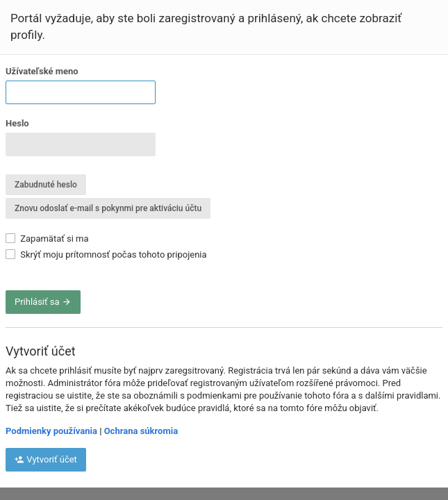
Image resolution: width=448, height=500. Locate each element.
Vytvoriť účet (46, 459)
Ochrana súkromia (141, 431)
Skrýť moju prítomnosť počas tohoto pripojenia (106, 255)
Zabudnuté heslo (46, 185)
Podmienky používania (51, 431)
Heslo (17, 123)
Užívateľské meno (42, 71)
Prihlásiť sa (43, 302)
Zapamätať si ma (47, 239)
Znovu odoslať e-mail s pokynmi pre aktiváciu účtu (108, 208)
